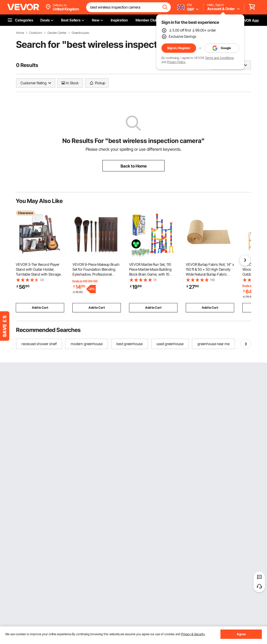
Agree (241, 634)
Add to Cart (40, 308)
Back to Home (134, 166)
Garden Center (57, 33)
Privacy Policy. (176, 62)
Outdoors (36, 33)
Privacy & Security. (193, 634)
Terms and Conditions (219, 58)
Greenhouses (80, 33)
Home (20, 33)
